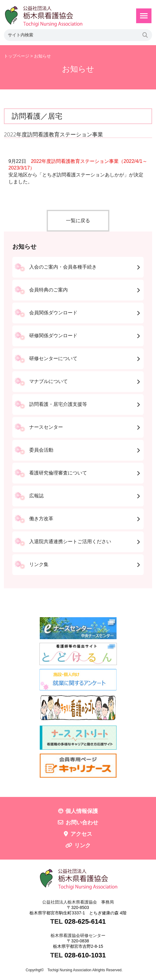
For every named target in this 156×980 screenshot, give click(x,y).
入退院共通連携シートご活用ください (70, 541)
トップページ (17, 56)
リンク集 (39, 564)
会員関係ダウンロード (53, 313)
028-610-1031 (85, 955)
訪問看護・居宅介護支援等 (58, 404)
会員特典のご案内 (48, 290)
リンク (83, 845)
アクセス (81, 834)
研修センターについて (53, 358)
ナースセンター (46, 427)
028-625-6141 (85, 921)
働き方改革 (41, 519)
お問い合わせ (82, 823)
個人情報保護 (82, 811)
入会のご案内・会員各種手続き (63, 267)
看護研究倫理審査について (58, 473)
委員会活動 (41, 450)
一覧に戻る (78, 221)
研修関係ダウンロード (53, 336)
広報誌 (36, 496)
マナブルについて (48, 381)
